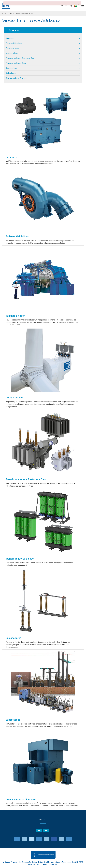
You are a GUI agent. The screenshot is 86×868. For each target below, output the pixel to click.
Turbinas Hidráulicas (14, 43)
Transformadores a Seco (16, 63)
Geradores (10, 38)
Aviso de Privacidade (12, 862)
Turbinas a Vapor (13, 48)
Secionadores (12, 68)
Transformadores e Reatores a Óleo (20, 58)
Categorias (13, 30)
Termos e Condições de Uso (60, 862)
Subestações (11, 73)
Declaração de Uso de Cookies (34, 862)
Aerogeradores (12, 53)
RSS (74, 862)
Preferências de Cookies (45, 855)
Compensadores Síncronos (17, 78)
